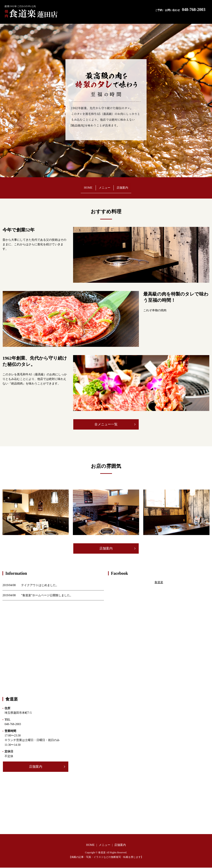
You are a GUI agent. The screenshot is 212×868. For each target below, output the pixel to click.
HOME (76, 186)
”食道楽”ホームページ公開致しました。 (47, 596)
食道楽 (159, 583)
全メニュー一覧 (106, 424)
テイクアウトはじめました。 (40, 586)
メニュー (105, 186)
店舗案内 (135, 186)
